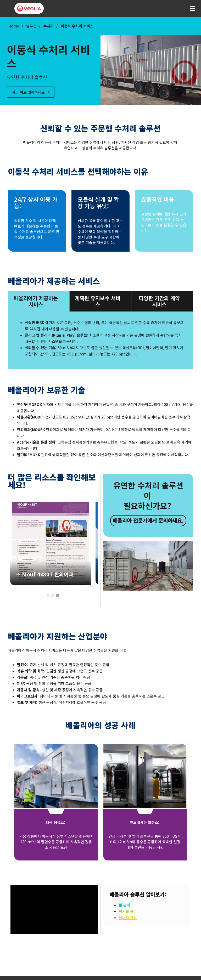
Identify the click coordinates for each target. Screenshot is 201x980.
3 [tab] (58, 595)
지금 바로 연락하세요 (28, 92)
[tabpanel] (51, 543)
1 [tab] (48, 595)
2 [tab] (53, 595)
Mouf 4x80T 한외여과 (51, 543)
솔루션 (31, 26)
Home (14, 26)
